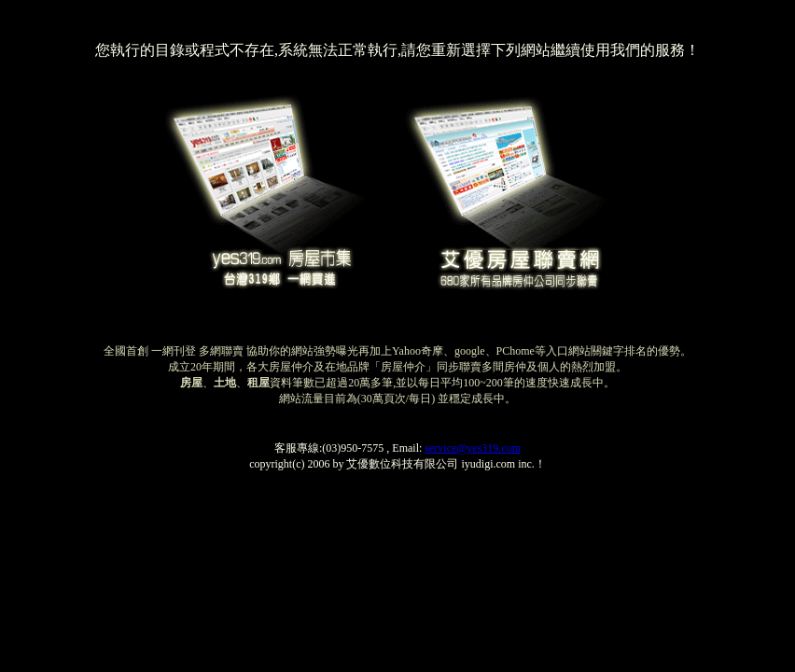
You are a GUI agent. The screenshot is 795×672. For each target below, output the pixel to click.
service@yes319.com (473, 448)
